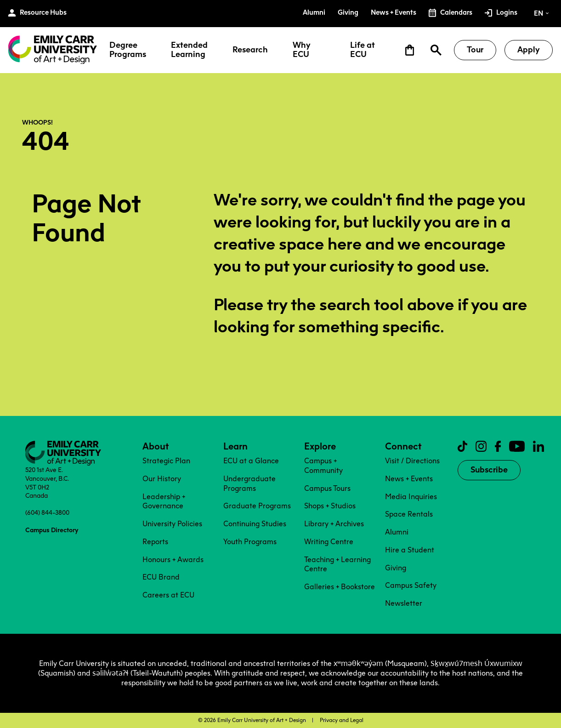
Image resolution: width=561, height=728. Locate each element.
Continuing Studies (255, 524)
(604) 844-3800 (47, 512)
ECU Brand (161, 577)
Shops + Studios (330, 506)
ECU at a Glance (251, 461)
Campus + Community (323, 466)
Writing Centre (329, 542)
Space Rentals (409, 514)
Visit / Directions (412, 461)
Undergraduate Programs (249, 483)
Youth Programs (250, 542)
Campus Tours (327, 488)
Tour (475, 50)
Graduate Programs (257, 506)
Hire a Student (410, 550)
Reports (155, 542)
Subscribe (489, 470)
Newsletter (404, 603)
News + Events (409, 479)
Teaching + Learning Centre (337, 564)
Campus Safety (411, 585)
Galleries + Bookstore (340, 587)
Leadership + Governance (164, 501)
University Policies (172, 524)
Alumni (397, 532)
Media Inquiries (411, 497)
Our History (162, 479)
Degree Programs (128, 50)
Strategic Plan (166, 461)
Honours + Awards (173, 560)
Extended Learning (189, 50)
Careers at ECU (168, 595)
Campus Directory (52, 530)
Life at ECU (363, 50)
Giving (396, 568)
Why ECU (302, 50)
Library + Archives (334, 524)
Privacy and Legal (342, 720)
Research (250, 50)
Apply (529, 50)
